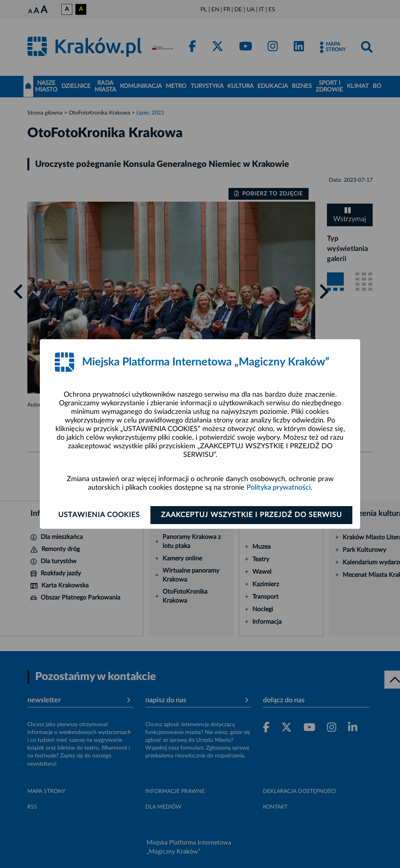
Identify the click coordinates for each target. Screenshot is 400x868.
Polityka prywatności (279, 488)
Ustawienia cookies (99, 515)
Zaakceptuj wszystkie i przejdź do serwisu (251, 515)
